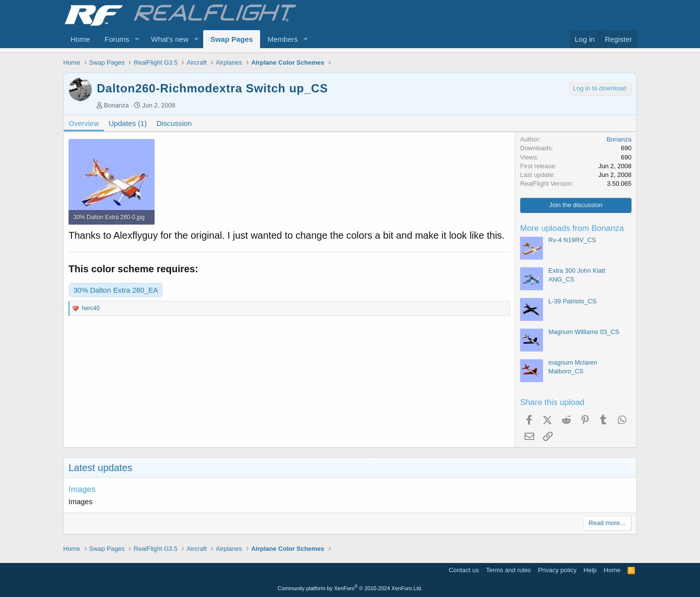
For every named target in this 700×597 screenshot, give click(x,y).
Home (80, 39)
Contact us (464, 570)
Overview (84, 123)
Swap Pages (232, 39)
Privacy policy (557, 570)
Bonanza (116, 105)
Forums (117, 39)
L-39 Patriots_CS (572, 301)
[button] (137, 39)
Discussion (174, 123)
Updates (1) (128, 123)
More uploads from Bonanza (572, 228)
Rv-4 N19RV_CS (572, 240)
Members (283, 39)
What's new (170, 39)
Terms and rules (508, 570)
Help (590, 570)
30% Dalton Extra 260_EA (116, 290)
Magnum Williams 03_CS (584, 332)
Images (82, 489)
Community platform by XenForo (350, 588)
